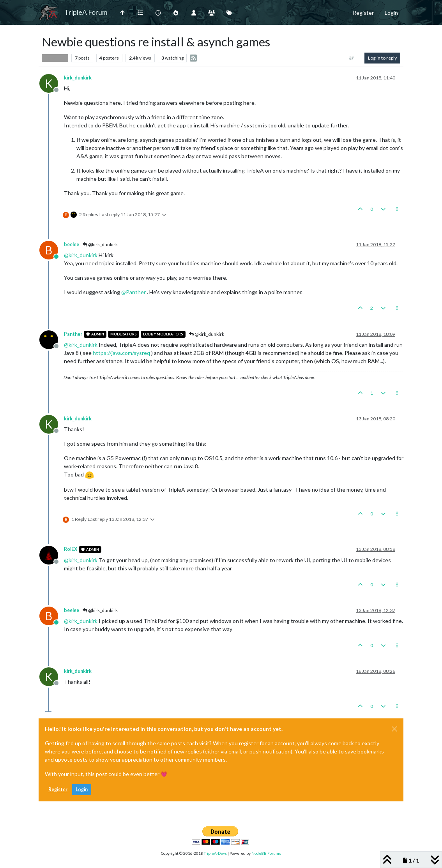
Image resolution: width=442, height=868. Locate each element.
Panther (73, 334)
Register (58, 789)
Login (82, 789)
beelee (72, 244)
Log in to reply (382, 58)
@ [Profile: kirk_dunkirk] (81, 255)
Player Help (55, 58)
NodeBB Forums (266, 853)
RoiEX (71, 549)
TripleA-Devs (215, 853)
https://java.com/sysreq (121, 353)
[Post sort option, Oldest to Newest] (352, 58)
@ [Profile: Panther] (133, 292)
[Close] (394, 729)
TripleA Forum (86, 12)
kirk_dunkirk (78, 78)
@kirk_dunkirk (100, 244)
